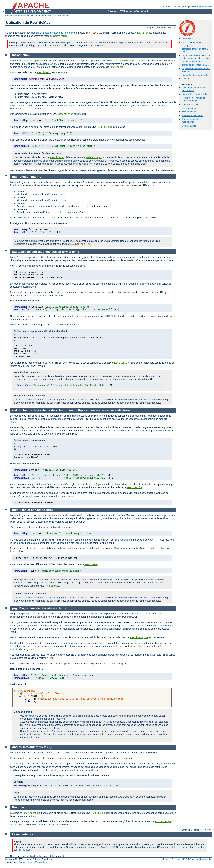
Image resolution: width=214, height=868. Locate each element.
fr (174, 27)
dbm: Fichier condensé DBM (196, 65)
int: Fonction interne (191, 42)
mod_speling (83, 244)
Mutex (50, 658)
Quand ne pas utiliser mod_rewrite (192, 121)
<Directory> (94, 158)
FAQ (185, 6)
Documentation (39, 16)
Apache (9, 16)
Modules (166, 6)
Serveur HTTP (22, 16)
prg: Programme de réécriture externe (39, 608)
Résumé (186, 79)
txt (137, 548)
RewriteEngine (139, 638)
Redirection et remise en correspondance (194, 99)
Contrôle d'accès (190, 104)
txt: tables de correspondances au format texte (195, 49)
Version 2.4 (54, 16)
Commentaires (189, 126)
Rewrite (65, 16)
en (169, 27)
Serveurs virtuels (190, 108)
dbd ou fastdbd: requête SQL (196, 75)
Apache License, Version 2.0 (33, 862)
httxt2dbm (125, 540)
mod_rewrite (93, 33)
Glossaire (194, 6)
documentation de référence (59, 33)
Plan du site (206, 6)
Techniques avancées (192, 116)
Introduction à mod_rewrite (195, 94)
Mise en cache (189, 112)
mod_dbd (62, 758)
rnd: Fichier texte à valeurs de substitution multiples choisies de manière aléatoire (196, 58)
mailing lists (24, 850)
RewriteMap (144, 33)
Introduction (188, 39)
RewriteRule (118, 61)
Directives (177, 6)
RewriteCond (137, 61)
